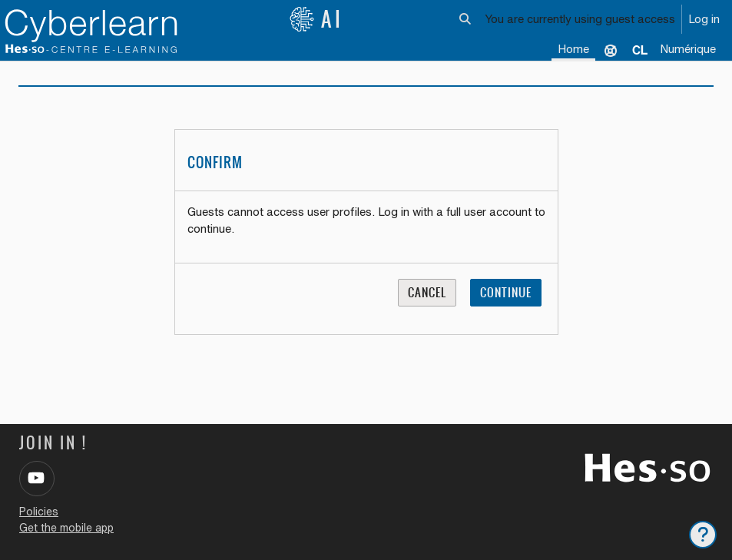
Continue (506, 292)
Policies (39, 512)
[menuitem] (640, 50)
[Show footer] (703, 535)
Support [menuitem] (611, 50)
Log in (704, 19)
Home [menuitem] (573, 49)
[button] (466, 19)
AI (316, 19)
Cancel (427, 292)
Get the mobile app (66, 528)
